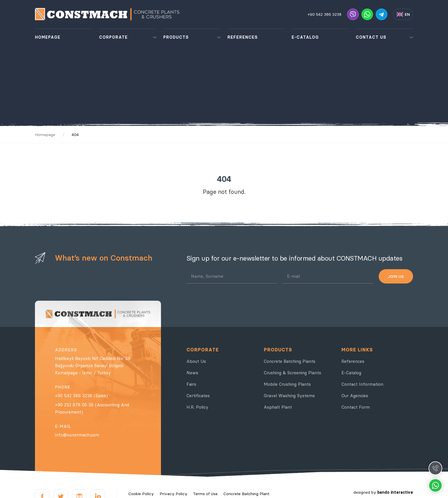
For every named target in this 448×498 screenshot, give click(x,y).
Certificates (198, 396)
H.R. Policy (197, 407)
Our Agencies (355, 396)
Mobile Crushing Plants (287, 384)
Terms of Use (205, 494)
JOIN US (396, 276)
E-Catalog (351, 373)
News (192, 373)
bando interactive (395, 492)
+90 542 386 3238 (325, 14)
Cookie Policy (141, 494)
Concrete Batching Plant (246, 494)
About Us (196, 361)
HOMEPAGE (48, 37)
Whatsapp (435, 485)
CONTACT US (371, 37)
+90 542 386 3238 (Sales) (81, 396)
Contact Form (356, 407)
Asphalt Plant (278, 407)
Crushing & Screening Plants (292, 373)
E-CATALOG (305, 37)
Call (435, 468)
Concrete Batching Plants (290, 361)
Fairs (191, 384)
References (353, 361)
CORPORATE (113, 37)
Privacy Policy (173, 494)
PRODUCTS (176, 37)
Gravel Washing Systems (289, 396)
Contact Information (362, 384)
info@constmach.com (77, 435)
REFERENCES (243, 37)
